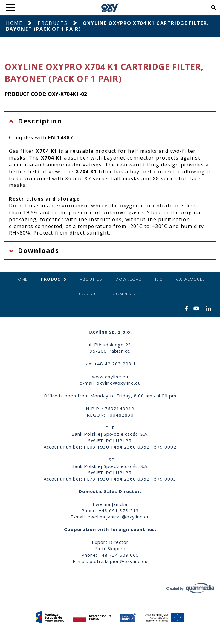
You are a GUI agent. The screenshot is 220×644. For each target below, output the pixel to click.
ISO (159, 279)
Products (52, 23)
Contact (89, 294)
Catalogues (191, 279)
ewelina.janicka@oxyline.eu (119, 517)
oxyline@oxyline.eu (119, 383)
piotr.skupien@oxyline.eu (119, 561)
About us (91, 279)
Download (129, 279)
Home (14, 23)
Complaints (127, 294)
